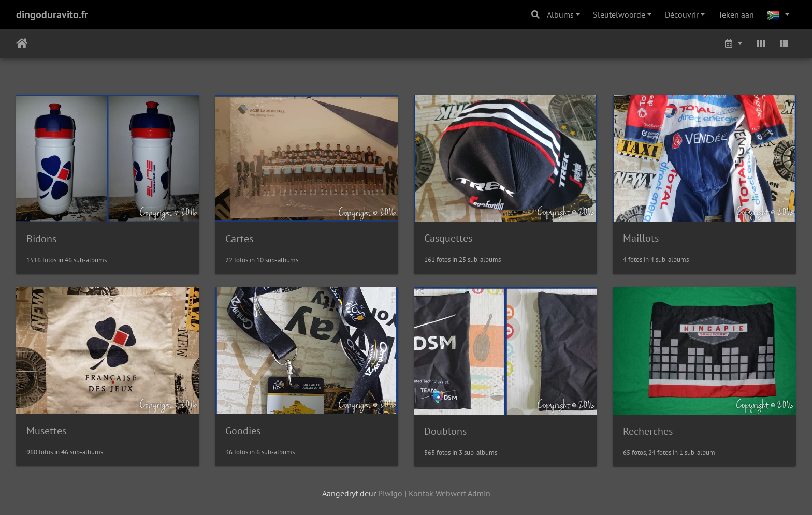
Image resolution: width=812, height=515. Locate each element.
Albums (560, 14)
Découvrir (682, 14)
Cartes (239, 239)
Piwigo (390, 493)
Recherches (648, 431)
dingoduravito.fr (52, 14)
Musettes (46, 431)
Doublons (445, 431)
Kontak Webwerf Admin (450, 493)
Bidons (41, 239)
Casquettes (448, 238)
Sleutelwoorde (619, 14)
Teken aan (736, 14)
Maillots (641, 238)
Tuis (22, 43)
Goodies (243, 431)
